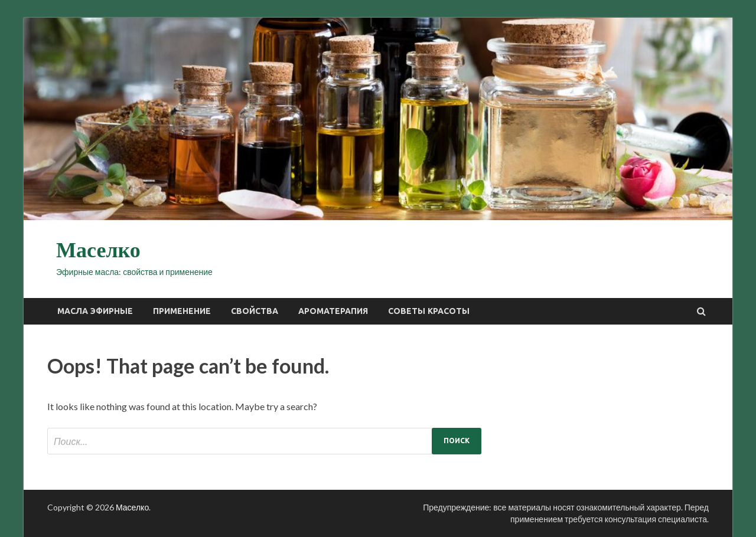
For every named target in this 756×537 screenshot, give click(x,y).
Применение (182, 311)
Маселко (98, 250)
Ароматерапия (333, 311)
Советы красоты (429, 311)
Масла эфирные (95, 311)
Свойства (255, 311)
